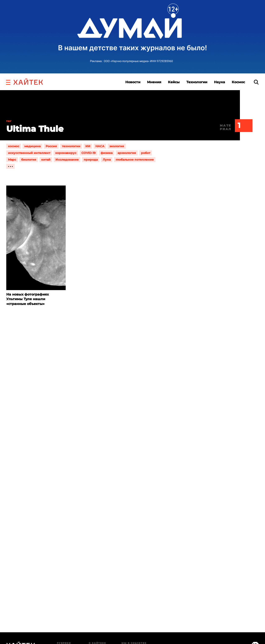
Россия (51, 146)
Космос (238, 82)
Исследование (67, 160)
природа (91, 160)
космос (14, 146)
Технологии (197, 82)
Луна (107, 160)
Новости (133, 82)
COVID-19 (88, 153)
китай (46, 160)
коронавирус (66, 153)
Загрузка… (132, 525)
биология (29, 160)
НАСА (100, 146)
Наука (220, 82)
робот (146, 153)
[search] (256, 82)
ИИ (88, 146)
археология (127, 153)
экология (117, 146)
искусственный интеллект (29, 153)
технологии (71, 146)
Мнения (154, 82)
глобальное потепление (135, 160)
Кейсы (174, 82)
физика (107, 153)
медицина (32, 146)
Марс (12, 160)
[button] (8, 82)
